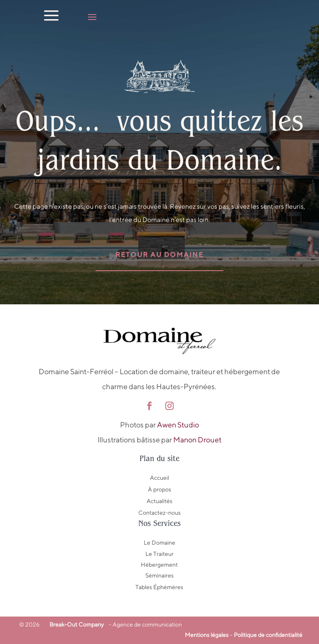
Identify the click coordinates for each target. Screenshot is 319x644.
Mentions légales (207, 635)
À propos (159, 489)
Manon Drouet (197, 440)
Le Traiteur (159, 554)
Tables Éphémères (159, 587)
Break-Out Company (75, 624)
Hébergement (159, 565)
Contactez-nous (159, 513)
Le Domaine (159, 543)
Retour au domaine (159, 255)
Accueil (159, 478)
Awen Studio (178, 425)
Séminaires (159, 575)
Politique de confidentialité (268, 635)
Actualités (159, 501)
